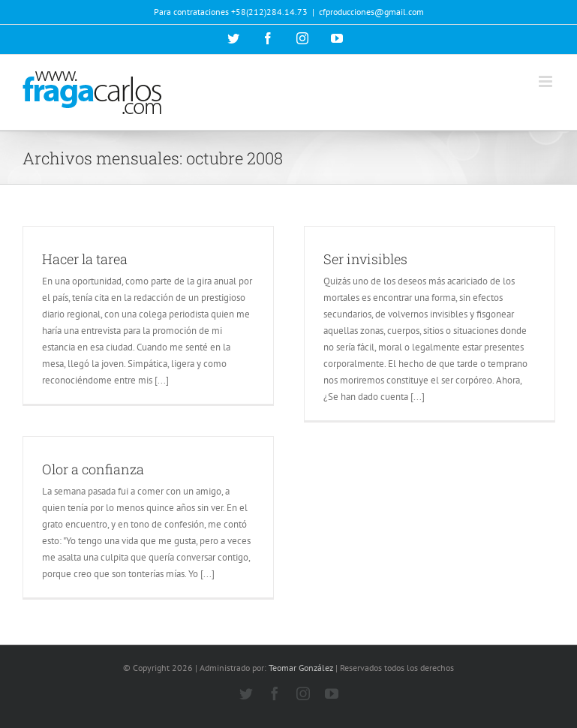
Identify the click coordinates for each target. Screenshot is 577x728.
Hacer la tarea (85, 259)
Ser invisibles (365, 259)
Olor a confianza (93, 469)
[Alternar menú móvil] (547, 81)
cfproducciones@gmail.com (371, 12)
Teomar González (301, 668)
